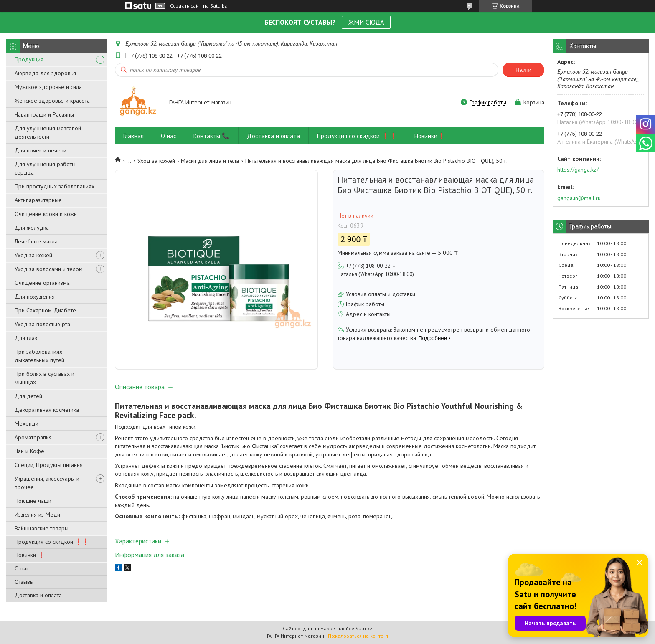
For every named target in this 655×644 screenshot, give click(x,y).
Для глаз (26, 338)
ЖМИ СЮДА (366, 22)
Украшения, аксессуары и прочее (47, 483)
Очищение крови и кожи (46, 214)
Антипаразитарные (38, 200)
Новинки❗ (430, 136)
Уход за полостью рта (42, 324)
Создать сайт (185, 6)
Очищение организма (42, 283)
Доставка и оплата (38, 595)
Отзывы (24, 582)
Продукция (29, 59)
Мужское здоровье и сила (48, 87)
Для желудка (32, 228)
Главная (133, 136)
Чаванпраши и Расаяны (44, 114)
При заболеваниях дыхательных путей (39, 356)
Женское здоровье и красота (52, 101)
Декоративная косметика (47, 410)
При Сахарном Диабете (45, 310)
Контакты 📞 (212, 136)
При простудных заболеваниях (55, 186)
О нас (22, 568)
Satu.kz (364, 628)
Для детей (28, 396)
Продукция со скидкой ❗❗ (52, 542)
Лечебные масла (36, 241)
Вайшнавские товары (42, 528)
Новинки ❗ (30, 555)
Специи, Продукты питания (49, 465)
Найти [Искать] (523, 70)
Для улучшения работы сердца (45, 168)
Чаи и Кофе (29, 451)
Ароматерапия (33, 437)
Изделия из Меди (37, 515)
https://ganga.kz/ (578, 170)
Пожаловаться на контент (358, 636)
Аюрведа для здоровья (45, 73)
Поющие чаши (33, 501)
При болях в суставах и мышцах (44, 378)
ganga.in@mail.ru (579, 198)
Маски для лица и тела (210, 161)
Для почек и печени (41, 150)
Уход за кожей (33, 255)
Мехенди (27, 423)
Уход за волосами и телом (49, 269)
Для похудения (35, 297)
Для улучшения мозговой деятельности (48, 132)
